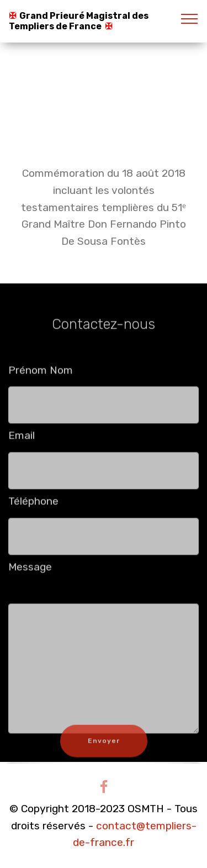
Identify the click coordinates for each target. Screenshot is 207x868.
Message (30, 570)
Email (22, 439)
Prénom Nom (41, 373)
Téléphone (33, 504)
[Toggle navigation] (190, 18)
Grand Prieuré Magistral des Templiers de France (79, 21)
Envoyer (104, 748)
